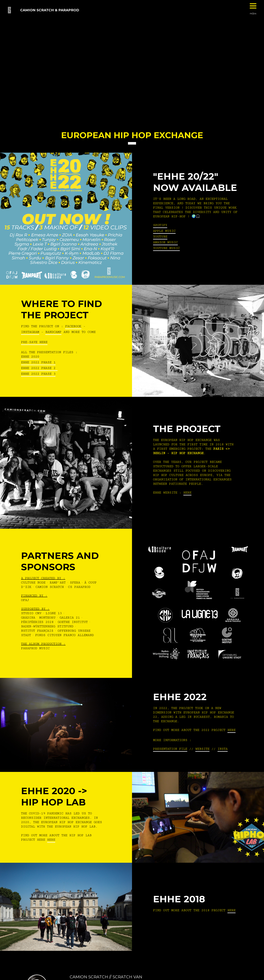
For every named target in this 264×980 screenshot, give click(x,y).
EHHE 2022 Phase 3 (38, 374)
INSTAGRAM (30, 332)
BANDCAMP (53, 332)
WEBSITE (202, 749)
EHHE (25, 357)
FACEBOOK (73, 326)
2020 (34, 357)
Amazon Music (165, 242)
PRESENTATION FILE (170, 749)
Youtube (160, 237)
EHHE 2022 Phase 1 (38, 362)
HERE (187, 493)
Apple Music (164, 231)
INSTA (223, 749)
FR (251, 14)
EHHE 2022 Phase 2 (39, 368)
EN (255, 14)
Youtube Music (166, 248)
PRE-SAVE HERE (34, 342)
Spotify (160, 225)
